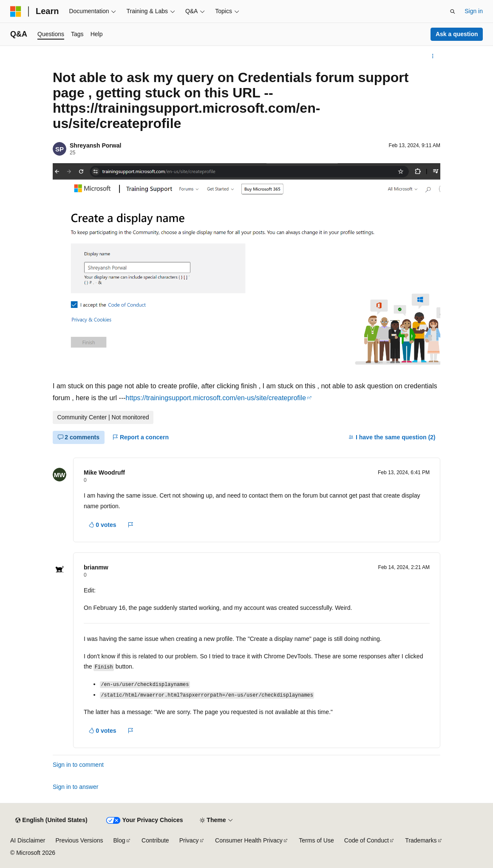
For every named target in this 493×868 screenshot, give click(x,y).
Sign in (474, 11)
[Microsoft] (16, 11)
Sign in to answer (75, 787)
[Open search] (453, 11)
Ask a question (457, 34)
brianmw (96, 567)
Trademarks (421, 840)
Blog (119, 840)
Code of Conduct (367, 840)
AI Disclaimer (28, 840)
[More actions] (433, 56)
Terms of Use (316, 840)
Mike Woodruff (104, 472)
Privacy (189, 840)
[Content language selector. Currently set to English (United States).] (51, 820)
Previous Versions (79, 840)
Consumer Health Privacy (249, 840)
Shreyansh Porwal (95, 145)
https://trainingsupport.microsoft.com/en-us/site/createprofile (216, 398)
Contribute (155, 840)
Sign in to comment (78, 765)
